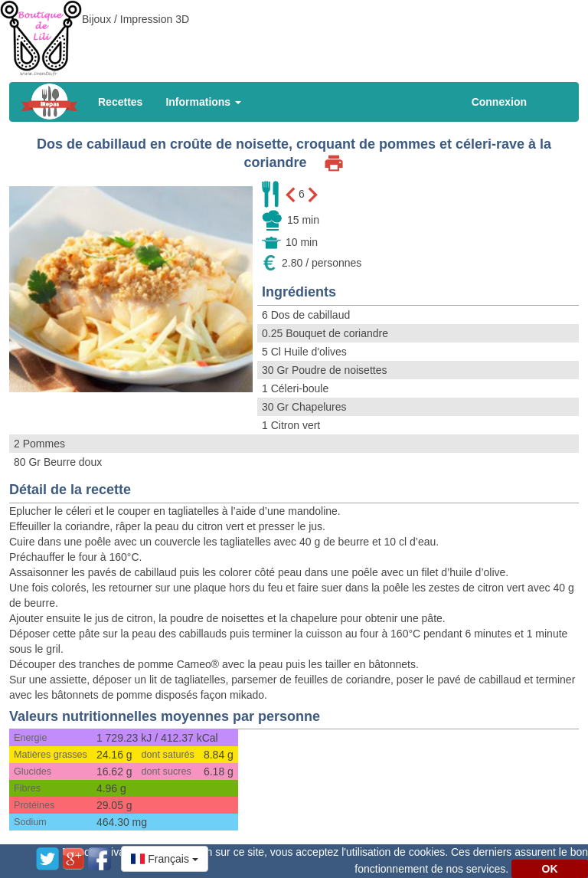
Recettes (120, 102)
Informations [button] (203, 102)
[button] (165, 859)
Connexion (499, 102)
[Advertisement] (294, 34)
